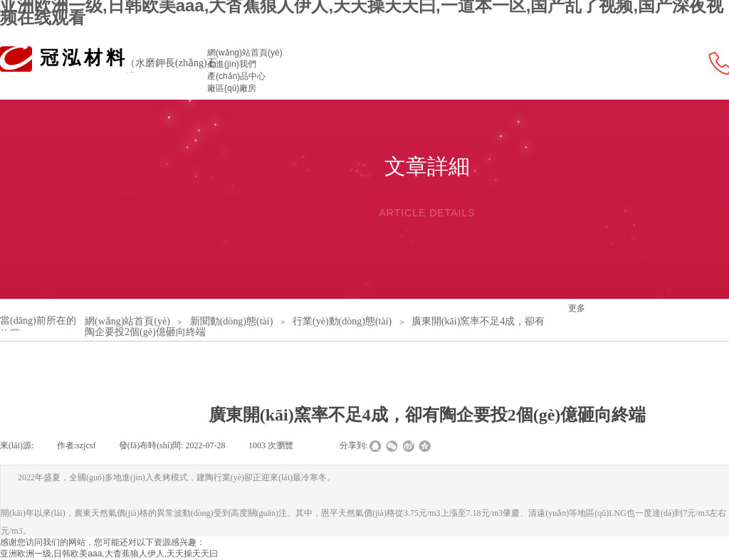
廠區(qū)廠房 (232, 88)
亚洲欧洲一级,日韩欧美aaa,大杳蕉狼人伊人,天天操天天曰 (109, 554)
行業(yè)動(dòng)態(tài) (342, 321)
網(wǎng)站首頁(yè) (245, 53)
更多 (577, 308)
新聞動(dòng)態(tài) (232, 321)
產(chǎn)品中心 (236, 76)
